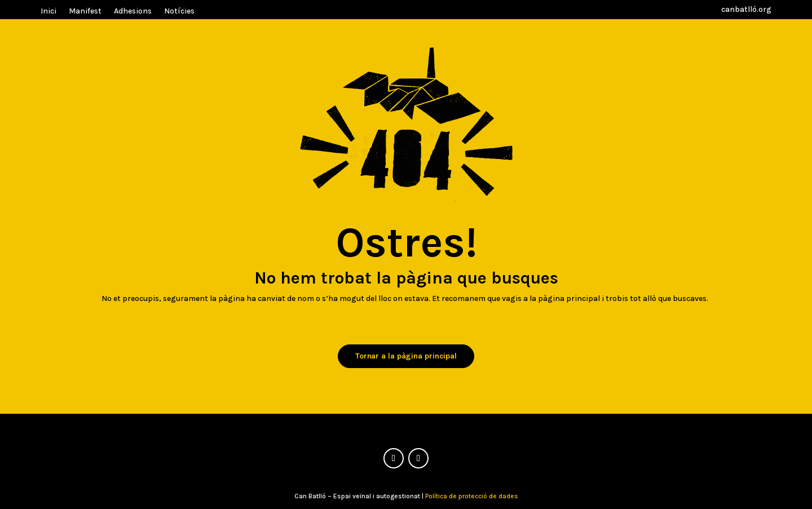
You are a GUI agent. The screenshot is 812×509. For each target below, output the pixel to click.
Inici (48, 12)
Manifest (85, 12)
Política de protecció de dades (472, 496)
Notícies (179, 12)
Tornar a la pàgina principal (406, 356)
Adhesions (133, 12)
